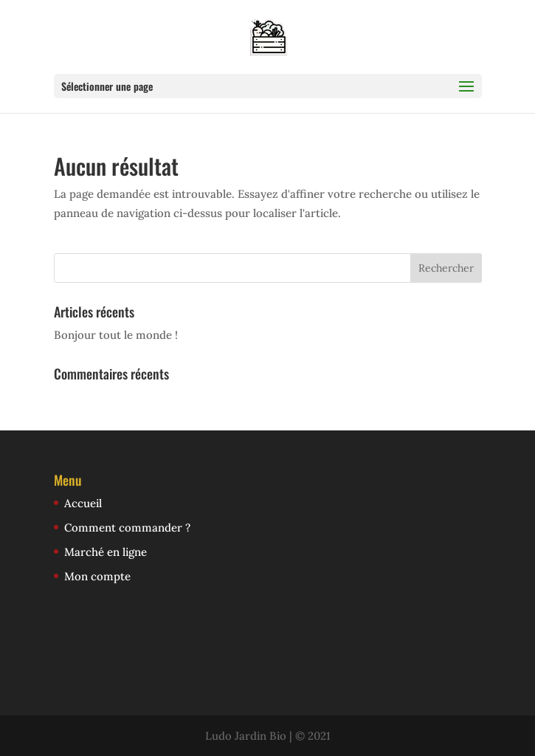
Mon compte (97, 576)
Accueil (83, 503)
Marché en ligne (106, 552)
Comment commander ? (127, 528)
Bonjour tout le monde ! (116, 335)
